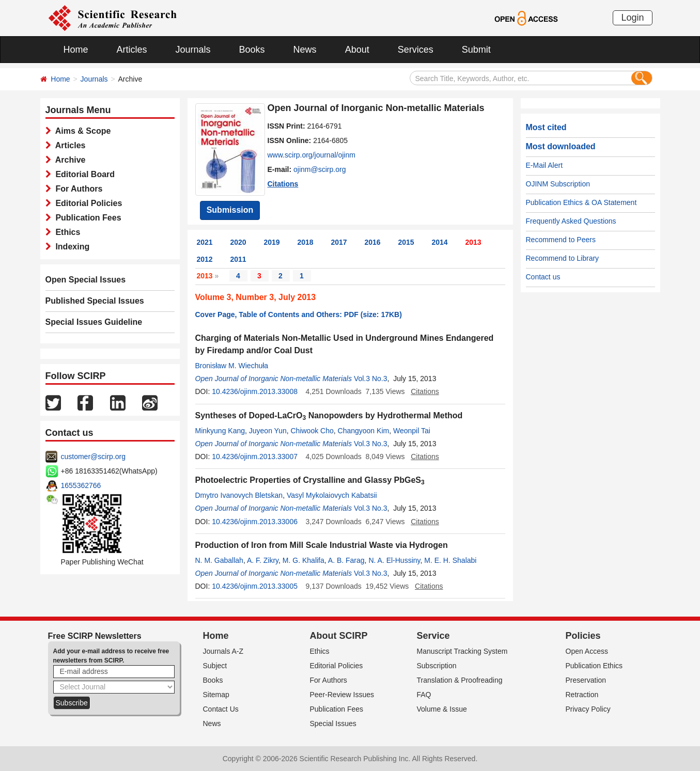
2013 (473, 242)
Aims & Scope (81, 131)
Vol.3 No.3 (371, 379)
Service (433, 636)
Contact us (543, 277)
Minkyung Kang (220, 431)
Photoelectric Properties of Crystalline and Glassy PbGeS (310, 480)
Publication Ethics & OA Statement (581, 202)
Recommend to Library (563, 258)
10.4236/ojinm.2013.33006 (255, 522)
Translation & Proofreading (460, 680)
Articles (132, 50)
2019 (272, 242)
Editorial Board (83, 174)
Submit (476, 50)
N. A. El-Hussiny (394, 560)
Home (76, 50)
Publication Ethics (594, 666)
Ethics (66, 232)
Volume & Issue (442, 709)
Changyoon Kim (364, 431)
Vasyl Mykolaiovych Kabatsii (332, 495)
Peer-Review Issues (342, 695)
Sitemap (216, 695)
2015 (406, 242)
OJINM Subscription (558, 184)
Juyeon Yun (268, 431)
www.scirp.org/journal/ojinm (312, 155)
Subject (215, 666)
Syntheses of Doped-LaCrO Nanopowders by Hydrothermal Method (329, 415)
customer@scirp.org (93, 457)
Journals (193, 50)
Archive (68, 160)
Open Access (587, 651)
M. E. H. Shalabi (450, 560)
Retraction (582, 695)
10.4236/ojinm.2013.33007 (255, 457)
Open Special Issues (86, 280)
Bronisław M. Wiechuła (232, 366)
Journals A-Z (223, 651)
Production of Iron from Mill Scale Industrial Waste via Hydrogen (322, 545)
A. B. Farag (346, 560)
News (305, 50)
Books (252, 50)
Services (416, 50)
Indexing (71, 247)
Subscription (437, 666)
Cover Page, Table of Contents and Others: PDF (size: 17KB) (299, 314)
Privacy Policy (588, 709)
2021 (205, 242)
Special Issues (333, 723)
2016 (373, 242)
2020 (238, 242)
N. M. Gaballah (219, 560)
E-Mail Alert (545, 165)
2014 (440, 242)
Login (632, 18)
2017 (339, 242)
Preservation (586, 680)
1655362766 (81, 485)
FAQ (424, 695)
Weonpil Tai (412, 431)
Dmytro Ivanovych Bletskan (239, 495)
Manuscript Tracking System (462, 651)
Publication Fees (86, 218)
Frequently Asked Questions (571, 221)
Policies (583, 636)
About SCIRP (339, 636)
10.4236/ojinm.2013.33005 (255, 586)
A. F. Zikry (263, 560)
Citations (283, 184)
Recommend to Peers (561, 240)
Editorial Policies (87, 203)
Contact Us (221, 709)
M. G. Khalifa (304, 560)
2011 (238, 259)
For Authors (77, 189)
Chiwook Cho (312, 431)
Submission (230, 210)
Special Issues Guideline (94, 322)
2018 (306, 242)
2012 (205, 259)
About (357, 50)
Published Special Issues (95, 301)
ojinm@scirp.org (320, 169)
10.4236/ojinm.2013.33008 (255, 391)
